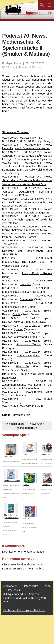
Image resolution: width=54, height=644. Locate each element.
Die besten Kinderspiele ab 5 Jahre (24, 610)
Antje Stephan (46, 493)
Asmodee (31, 489)
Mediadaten (10, 586)
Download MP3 (22, 415)
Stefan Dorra (26, 459)
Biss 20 (22, 366)
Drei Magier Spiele (28, 523)
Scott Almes (7, 522)
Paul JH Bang (49, 463)
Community (27, 299)
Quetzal (19, 329)
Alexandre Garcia (28, 493)
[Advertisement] (27, 27)
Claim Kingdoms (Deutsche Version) (12, 511)
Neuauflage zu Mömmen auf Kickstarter (26, 148)
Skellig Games (33, 463)
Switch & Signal (22, 322)
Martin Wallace (14, 461)
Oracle (17, 314)
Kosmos (6, 461)
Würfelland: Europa (25, 337)
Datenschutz (30, 586)
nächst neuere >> (27, 428)
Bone (23, 307)
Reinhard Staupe (9, 485)
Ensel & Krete (28, 292)
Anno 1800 (45, 374)
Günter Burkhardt (28, 527)
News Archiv (37, 424)
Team (47, 586)
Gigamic (25, 489)
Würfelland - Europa (12, 475)
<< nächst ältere (15, 424)
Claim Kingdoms (28, 355)
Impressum (15, 590)
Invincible (25, 284)
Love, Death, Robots (37, 273)
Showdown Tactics (28, 344)
